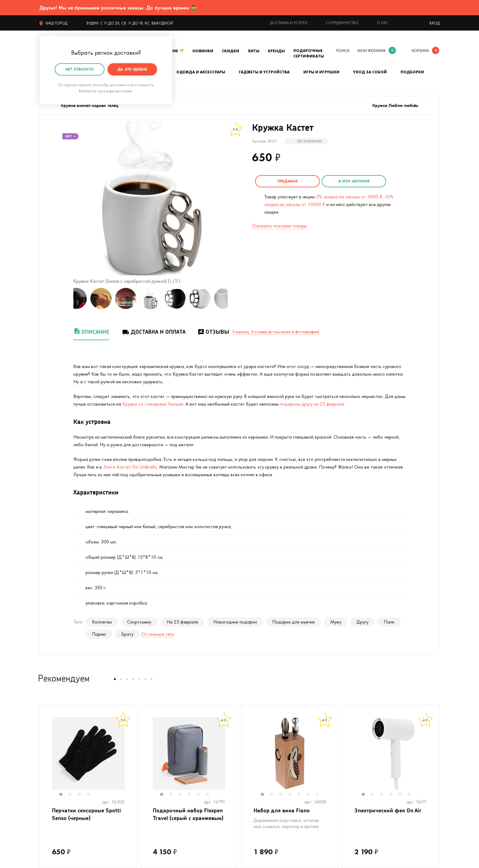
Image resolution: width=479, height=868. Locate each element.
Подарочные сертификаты (309, 53)
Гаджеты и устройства (264, 72)
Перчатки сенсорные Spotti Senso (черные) (86, 814)
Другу (362, 622)
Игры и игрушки (321, 72)
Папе (389, 622)
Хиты (254, 51)
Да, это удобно (132, 69)
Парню (99, 634)
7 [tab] (320, 795)
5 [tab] (201, 795)
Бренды (276, 51)
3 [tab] (82, 795)
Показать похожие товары (280, 226)
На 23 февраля (182, 622)
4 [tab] (91, 795)
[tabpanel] (88, 753)
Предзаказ (287, 181)
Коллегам (102, 622)
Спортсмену (139, 622)
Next (234, 299)
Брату (127, 634)
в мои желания (353, 181)
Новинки (203, 51)
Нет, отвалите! (80, 69)
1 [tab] (64, 795)
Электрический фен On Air (388, 810)
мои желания (371, 51)
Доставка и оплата (154, 332)
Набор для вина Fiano (282, 810)
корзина (420, 51)
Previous (67, 299)
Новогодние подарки (235, 622)
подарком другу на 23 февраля (312, 404)
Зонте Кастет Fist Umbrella (130, 467)
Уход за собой (370, 72)
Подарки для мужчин (294, 622)
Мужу (336, 622)
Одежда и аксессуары (201, 72)
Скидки (230, 51)
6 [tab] (210, 795)
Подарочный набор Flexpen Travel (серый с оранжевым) (188, 814)
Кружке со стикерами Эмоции (153, 404)
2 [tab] (73, 795)
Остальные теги (157, 634)
